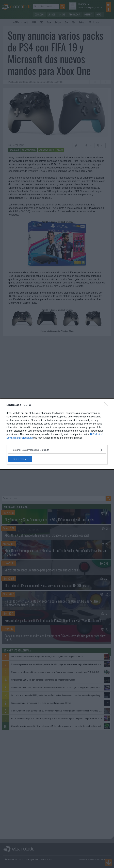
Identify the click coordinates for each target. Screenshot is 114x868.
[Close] (107, 405)
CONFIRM (20, 459)
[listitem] (57, 450)
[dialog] (57, 434)
